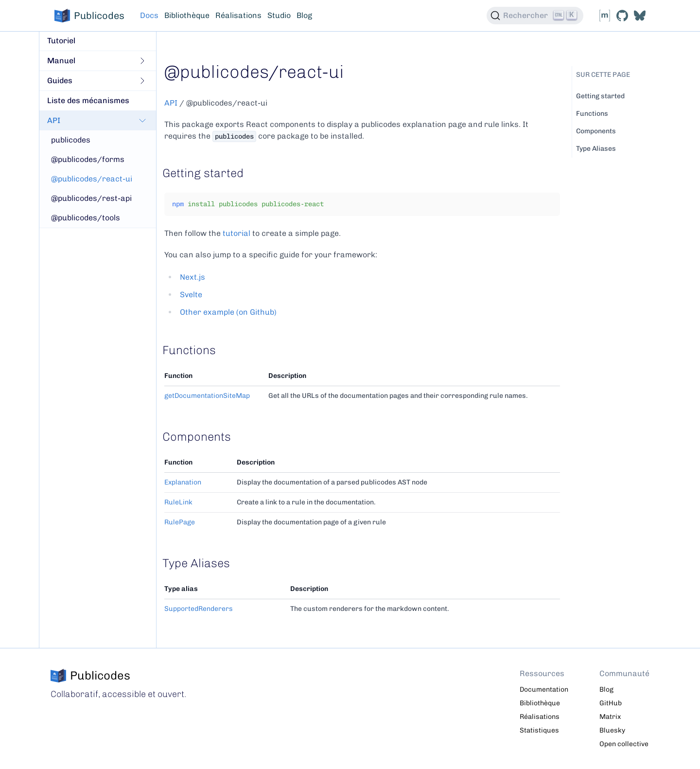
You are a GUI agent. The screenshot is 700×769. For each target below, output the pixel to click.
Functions (592, 114)
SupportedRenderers (199, 609)
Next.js (192, 277)
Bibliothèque (187, 15)
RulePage (180, 522)
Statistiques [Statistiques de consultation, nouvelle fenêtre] (539, 730)
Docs (149, 15)
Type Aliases (596, 149)
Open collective (624, 744)
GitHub (611, 703)
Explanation (183, 482)
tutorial (236, 233)
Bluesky (612, 730)
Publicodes (89, 16)
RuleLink (178, 502)
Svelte (191, 295)
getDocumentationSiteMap (207, 396)
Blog (304, 15)
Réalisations (238, 15)
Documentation (544, 689)
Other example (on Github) (228, 312)
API (171, 103)
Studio (279, 15)
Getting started (600, 96)
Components (596, 131)
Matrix (610, 717)
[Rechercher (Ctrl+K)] (535, 16)
